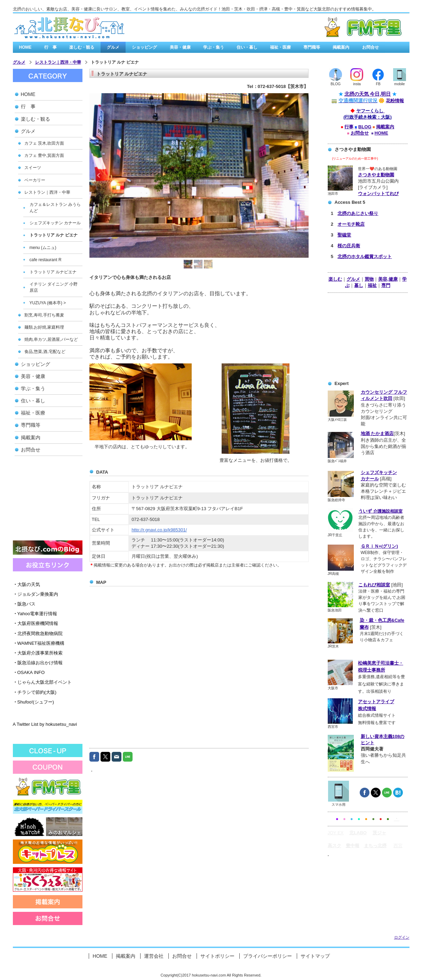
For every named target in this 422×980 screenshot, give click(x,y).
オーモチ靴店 (351, 224)
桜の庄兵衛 (349, 246)
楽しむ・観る (82, 47)
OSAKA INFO (29, 672)
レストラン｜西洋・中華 (58, 62)
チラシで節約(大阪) (35, 692)
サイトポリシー (217, 956)
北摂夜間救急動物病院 (38, 633)
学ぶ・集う (214, 47)
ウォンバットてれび (378, 194)
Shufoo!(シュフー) (33, 702)
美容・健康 (180, 47)
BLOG (365, 127)
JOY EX (336, 833)
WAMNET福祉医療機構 (39, 643)
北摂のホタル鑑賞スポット (365, 256)
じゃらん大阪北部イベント (42, 682)
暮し (359, 285)
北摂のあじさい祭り (358, 213)
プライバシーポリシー (268, 956)
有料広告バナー (327, 27)
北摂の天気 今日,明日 (368, 94)
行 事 (50, 47)
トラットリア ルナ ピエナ (115, 62)
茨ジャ (379, 833)
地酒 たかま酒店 (377, 433)
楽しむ (335, 279)
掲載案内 (341, 47)
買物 (369, 279)
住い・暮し (247, 47)
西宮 (398, 846)
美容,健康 (388, 279)
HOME (25, 47)
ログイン (402, 937)
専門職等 (312, 47)
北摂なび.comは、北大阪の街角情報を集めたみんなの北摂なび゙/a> (69, 28)
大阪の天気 (26, 584)
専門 (386, 285)
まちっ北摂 (375, 846)
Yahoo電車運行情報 (35, 614)
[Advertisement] (48, 500)
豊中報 (353, 846)
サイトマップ (315, 956)
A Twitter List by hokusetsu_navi (45, 724)
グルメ (113, 47)
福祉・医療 (280, 47)
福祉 (372, 285)
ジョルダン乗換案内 (35, 594)
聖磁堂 (344, 235)
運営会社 (154, 956)
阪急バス (24, 604)
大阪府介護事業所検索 (38, 653)
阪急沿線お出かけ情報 (38, 663)
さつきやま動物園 (376, 175)
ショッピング (144, 47)
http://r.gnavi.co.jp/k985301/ (159, 530)
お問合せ (371, 47)
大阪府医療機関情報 (35, 623)
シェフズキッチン (379, 472)
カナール (370, 479)
